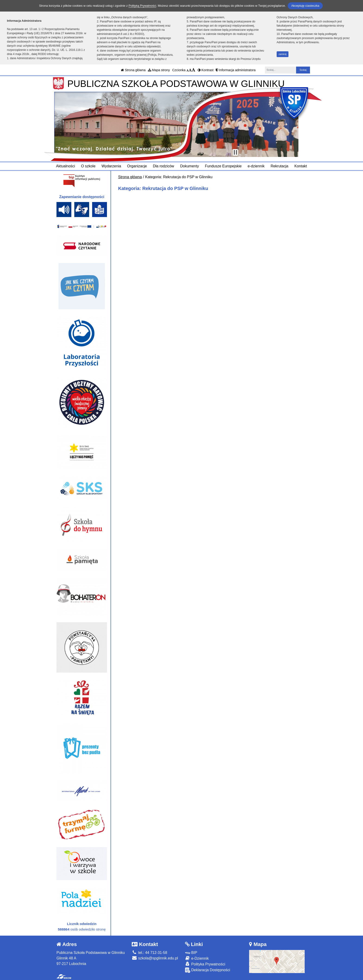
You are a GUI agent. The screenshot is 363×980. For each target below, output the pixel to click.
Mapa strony (159, 70)
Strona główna (133, 70)
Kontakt (301, 166)
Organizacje (137, 166)
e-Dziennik (197, 958)
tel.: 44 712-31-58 (149, 953)
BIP (191, 953)
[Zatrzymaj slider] (235, 152)
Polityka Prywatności (205, 964)
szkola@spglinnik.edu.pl (155, 958)
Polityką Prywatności (142, 6)
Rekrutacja (279, 166)
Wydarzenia (111, 166)
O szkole (88, 166)
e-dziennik (256, 166)
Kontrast (206, 70)
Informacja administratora (236, 70)
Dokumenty (189, 166)
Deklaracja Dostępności (208, 970)
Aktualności (66, 166)
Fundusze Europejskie (223, 166)
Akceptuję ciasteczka (305, 6)
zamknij (282, 54)
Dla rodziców (164, 166)
